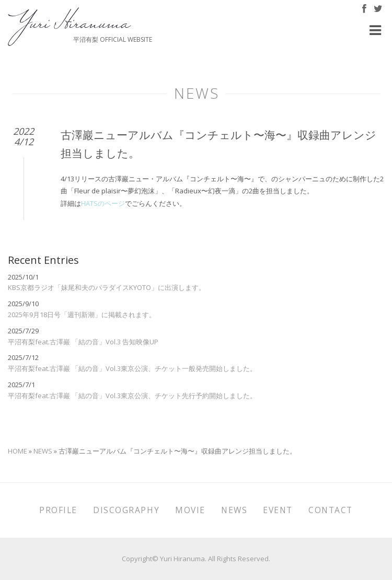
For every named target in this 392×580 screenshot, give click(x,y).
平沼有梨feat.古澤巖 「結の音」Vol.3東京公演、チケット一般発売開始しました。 (132, 368)
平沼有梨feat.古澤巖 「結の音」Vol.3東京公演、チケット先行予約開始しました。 (132, 396)
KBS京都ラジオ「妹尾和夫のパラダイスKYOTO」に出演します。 (107, 287)
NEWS (43, 451)
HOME (18, 451)
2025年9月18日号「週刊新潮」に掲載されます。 (82, 315)
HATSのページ (103, 203)
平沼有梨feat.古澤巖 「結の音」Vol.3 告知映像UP (83, 342)
